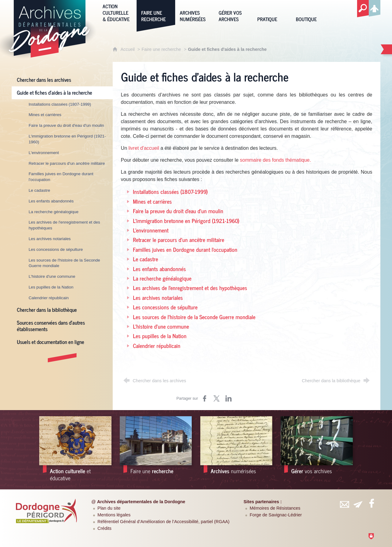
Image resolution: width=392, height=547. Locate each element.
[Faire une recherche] (156, 12)
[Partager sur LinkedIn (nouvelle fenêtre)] (228, 398)
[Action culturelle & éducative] (117, 12)
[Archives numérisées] (194, 12)
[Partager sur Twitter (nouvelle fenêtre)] (217, 398)
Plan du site (109, 508)
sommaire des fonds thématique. (275, 160)
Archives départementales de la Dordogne (141, 502)
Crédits (104, 528)
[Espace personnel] (375, 7)
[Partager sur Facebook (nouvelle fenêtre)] (205, 398)
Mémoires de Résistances (275, 508)
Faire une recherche (161, 49)
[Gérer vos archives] (233, 12)
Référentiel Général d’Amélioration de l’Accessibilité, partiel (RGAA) (163, 522)
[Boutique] (311, 12)
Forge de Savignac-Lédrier (276, 515)
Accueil (128, 49)
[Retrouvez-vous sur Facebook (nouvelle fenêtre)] (372, 503)
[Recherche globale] (363, 9)
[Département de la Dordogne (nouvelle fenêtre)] (46, 511)
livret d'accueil (144, 148)
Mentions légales (114, 515)
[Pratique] (272, 12)
